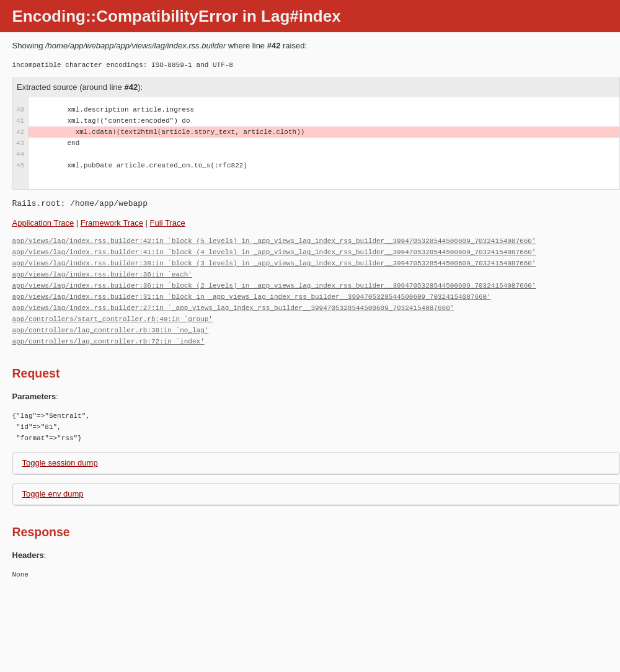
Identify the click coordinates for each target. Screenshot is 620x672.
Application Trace (43, 223)
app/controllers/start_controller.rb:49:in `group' (113, 319)
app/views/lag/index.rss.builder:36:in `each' (102, 274)
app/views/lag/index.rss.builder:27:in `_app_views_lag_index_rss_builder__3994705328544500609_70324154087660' (233, 308)
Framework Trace (112, 223)
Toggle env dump (53, 494)
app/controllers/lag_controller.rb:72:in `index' (108, 341)
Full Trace (168, 223)
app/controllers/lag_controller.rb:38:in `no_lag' (111, 330)
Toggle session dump (60, 463)
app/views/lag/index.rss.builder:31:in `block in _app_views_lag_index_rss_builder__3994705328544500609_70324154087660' (252, 297)
